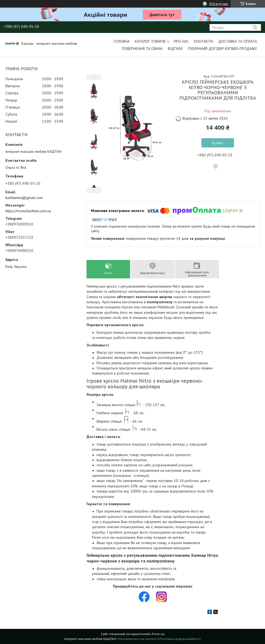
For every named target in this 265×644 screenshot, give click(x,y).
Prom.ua (158, 634)
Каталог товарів (150, 41)
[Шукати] (255, 27)
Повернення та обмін (142, 49)
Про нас (181, 41)
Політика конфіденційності (180, 639)
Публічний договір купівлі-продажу (222, 49)
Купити (218, 143)
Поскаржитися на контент (138, 639)
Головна (122, 41)
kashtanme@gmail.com (24, 198)
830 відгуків (219, 4)
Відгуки (175, 49)
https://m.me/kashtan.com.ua (28, 211)
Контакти (203, 41)
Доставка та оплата (238, 41)
